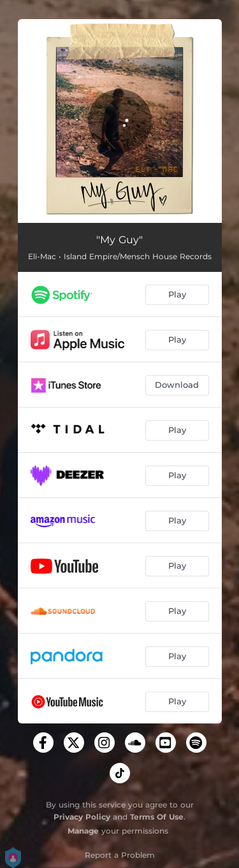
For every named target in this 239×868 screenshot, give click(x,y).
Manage (83, 831)
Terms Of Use (157, 817)
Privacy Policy (82, 817)
